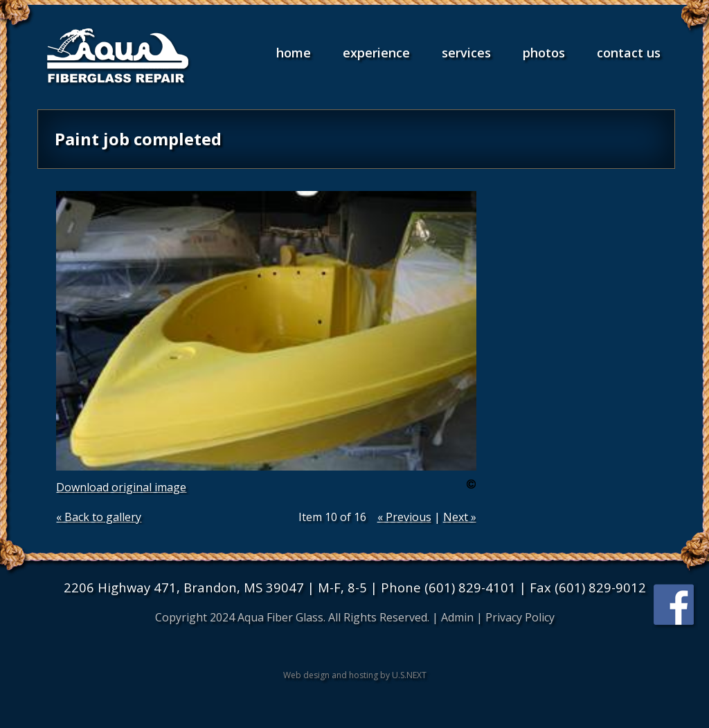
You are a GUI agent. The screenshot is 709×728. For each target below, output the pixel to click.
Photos (544, 53)
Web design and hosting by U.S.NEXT (355, 675)
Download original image (121, 487)
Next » (460, 517)
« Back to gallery (99, 517)
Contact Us (629, 53)
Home (294, 53)
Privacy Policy (520, 617)
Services (466, 53)
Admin (457, 617)
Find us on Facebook (675, 607)
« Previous (404, 517)
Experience (376, 53)
